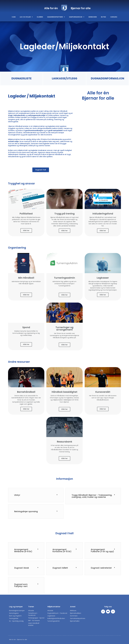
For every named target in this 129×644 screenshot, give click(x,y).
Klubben (40, 17)
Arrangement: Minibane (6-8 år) (23, 550)
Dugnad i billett (60, 568)
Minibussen (93, 17)
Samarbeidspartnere (56, 17)
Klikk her (26, 230)
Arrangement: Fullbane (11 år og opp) (102, 550)
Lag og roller (26, 17)
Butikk (104, 17)
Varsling (114, 17)
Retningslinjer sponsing (26, 511)
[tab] (36, 495)
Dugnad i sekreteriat (101, 568)
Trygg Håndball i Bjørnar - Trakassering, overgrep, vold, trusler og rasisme (92, 496)
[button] (41, 170)
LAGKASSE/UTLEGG (64, 78)
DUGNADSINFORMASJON (107, 78)
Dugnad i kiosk (22, 568)
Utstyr (17, 495)
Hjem (14, 17)
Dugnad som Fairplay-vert (21, 585)
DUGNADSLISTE (21, 78)
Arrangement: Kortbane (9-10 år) (62, 550)
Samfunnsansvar (77, 17)
